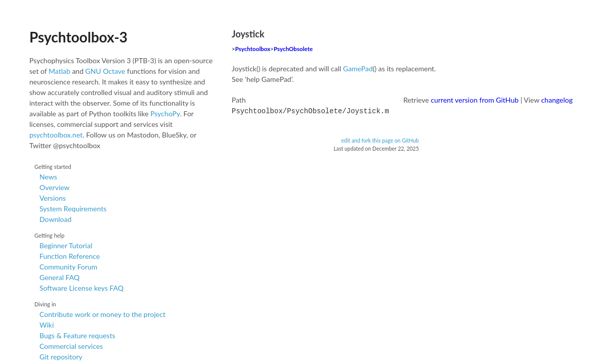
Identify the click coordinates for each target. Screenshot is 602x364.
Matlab (59, 71)
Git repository (61, 357)
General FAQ (59, 277)
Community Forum (68, 267)
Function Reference (70, 256)
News (48, 177)
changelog (557, 100)
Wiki (47, 325)
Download (55, 219)
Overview (55, 187)
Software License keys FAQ (81, 288)
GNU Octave (105, 71)
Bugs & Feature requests (77, 335)
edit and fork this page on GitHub (380, 140)
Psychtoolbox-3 (78, 37)
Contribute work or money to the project (102, 314)
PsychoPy (165, 113)
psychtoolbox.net (56, 135)
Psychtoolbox (253, 49)
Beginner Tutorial (66, 245)
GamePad (358, 69)
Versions (53, 198)
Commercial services (71, 346)
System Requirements (73, 209)
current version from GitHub (475, 100)
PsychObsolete (293, 49)
